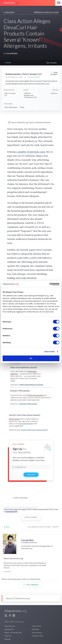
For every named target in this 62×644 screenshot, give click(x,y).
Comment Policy (38, 636)
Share (8, 63)
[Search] (31, 598)
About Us (8, 636)
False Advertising (11, 107)
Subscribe (31, 475)
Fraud (22, 107)
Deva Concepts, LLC (10, 94)
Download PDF (11, 511)
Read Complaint (54, 73)
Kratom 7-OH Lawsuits (28, 404)
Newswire (10, 12)
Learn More (7, 571)
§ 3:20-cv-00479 (34, 77)
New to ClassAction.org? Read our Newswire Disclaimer (29, 123)
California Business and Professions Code (30, 95)
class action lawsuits (26, 424)
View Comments (51, 63)
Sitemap (7, 639)
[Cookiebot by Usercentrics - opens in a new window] (50, 284)
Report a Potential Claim (13, 633)
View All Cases (10, 626)
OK (31, 358)
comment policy (35, 579)
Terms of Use (37, 626)
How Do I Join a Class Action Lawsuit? (34, 430)
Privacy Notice (37, 633)
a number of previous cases (31, 152)
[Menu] (59, 3)
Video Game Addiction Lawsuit (31, 385)
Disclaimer (36, 629)
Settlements (9, 629)
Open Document (31, 517)
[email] (31, 467)
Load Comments (31, 585)
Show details (50, 352)
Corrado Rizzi (12, 53)
